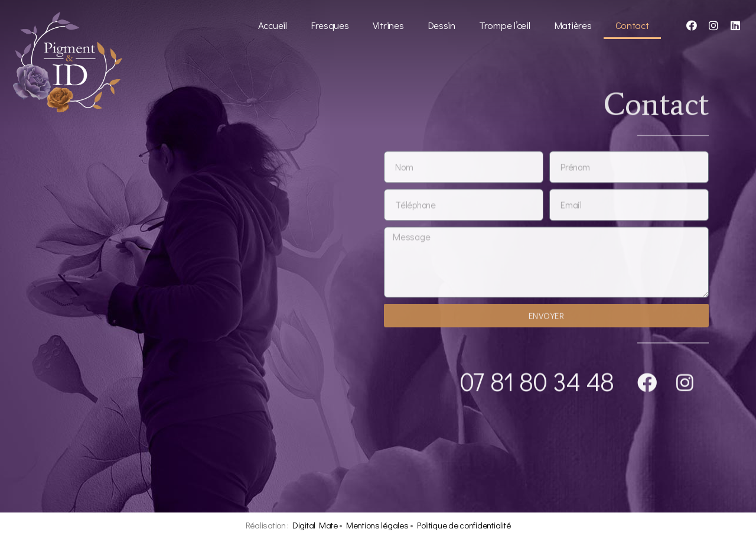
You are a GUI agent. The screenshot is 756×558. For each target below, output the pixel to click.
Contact (632, 25)
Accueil (273, 25)
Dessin (441, 25)
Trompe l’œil (505, 25)
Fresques (330, 25)
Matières (573, 25)
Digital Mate (315, 525)
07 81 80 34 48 (537, 382)
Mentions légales (377, 525)
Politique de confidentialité (464, 525)
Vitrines (388, 25)
